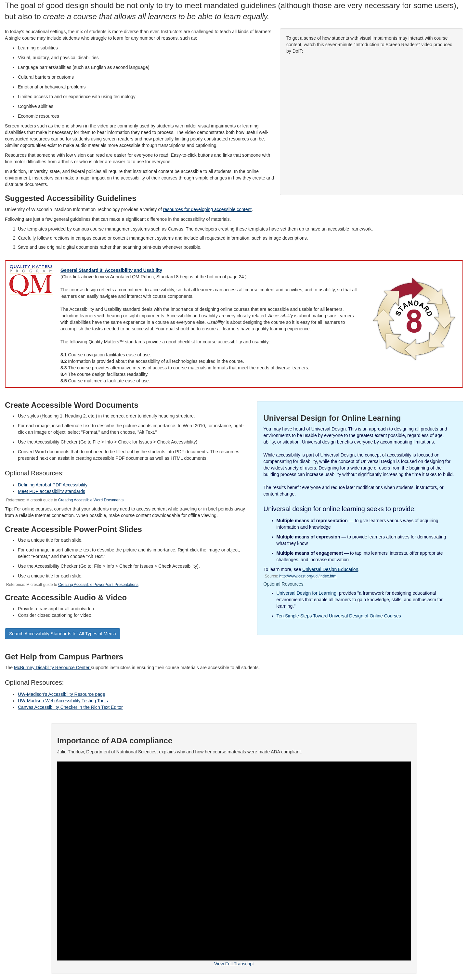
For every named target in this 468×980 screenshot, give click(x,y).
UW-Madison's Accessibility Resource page (62, 694)
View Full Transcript (234, 964)
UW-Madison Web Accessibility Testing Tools (63, 701)
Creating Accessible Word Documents (91, 500)
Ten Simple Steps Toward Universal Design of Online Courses (339, 616)
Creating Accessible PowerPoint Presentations (98, 585)
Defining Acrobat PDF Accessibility (53, 485)
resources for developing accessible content (207, 209)
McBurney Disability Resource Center (52, 668)
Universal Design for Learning (306, 593)
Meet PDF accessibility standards (52, 491)
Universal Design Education (330, 569)
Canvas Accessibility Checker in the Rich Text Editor (70, 707)
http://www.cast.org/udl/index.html (308, 576)
